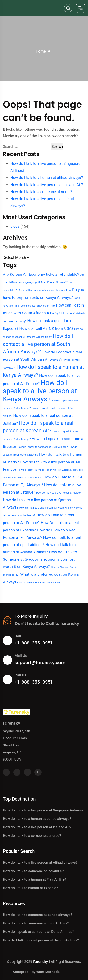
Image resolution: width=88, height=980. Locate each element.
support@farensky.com (40, 662)
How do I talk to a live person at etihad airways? (40, 863)
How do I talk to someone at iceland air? (34, 871)
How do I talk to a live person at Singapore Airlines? (43, 810)
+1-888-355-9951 (33, 643)
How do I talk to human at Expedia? (30, 888)
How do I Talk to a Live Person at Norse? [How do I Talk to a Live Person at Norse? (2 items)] (58, 493)
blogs (15, 226)
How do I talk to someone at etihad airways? (37, 915)
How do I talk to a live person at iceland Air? (47, 185)
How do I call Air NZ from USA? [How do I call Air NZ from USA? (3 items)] (46, 328)
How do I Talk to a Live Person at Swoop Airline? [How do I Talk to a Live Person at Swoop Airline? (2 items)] (46, 508)
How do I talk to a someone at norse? (41, 192)
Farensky (40, 962)
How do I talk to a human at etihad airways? (47, 178)
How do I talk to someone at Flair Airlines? (36, 923)
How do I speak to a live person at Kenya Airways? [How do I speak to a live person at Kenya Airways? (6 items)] (40, 391)
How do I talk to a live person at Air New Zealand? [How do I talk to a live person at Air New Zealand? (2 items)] (45, 470)
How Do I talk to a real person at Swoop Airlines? (41, 940)
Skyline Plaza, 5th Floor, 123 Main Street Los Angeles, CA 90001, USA (16, 745)
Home (41, 51)
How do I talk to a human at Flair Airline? (34, 879)
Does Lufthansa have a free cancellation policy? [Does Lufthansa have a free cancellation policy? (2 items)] (45, 290)
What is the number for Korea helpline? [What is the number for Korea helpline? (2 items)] (41, 583)
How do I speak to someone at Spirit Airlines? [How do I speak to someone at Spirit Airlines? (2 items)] (43, 447)
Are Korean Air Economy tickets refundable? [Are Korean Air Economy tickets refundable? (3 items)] (41, 274)
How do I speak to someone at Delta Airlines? (38, 932)
